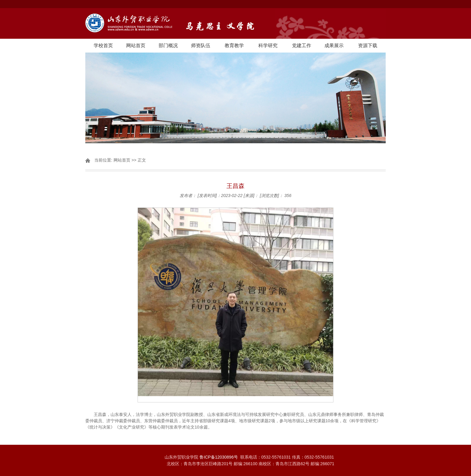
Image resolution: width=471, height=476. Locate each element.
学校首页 (103, 45)
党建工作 (302, 45)
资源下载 (368, 45)
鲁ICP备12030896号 (219, 457)
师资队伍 (201, 45)
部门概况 (168, 45)
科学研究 (268, 45)
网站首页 (136, 45)
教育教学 (234, 45)
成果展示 (334, 45)
